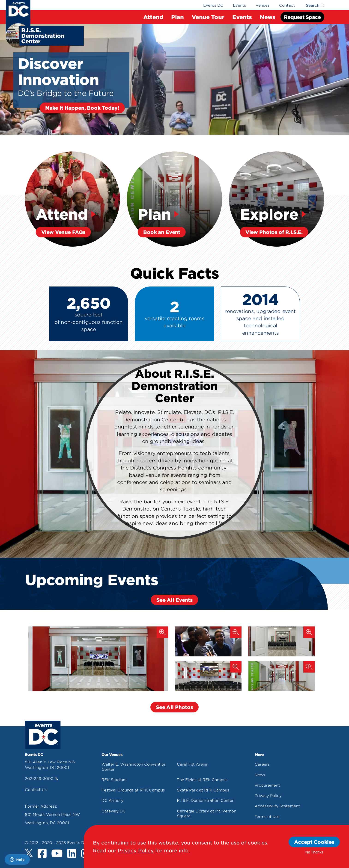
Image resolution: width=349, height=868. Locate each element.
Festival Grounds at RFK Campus (133, 790)
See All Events (174, 600)
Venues (262, 5)
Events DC (213, 5)
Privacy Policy (268, 795)
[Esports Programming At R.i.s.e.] (208, 641)
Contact (287, 5)
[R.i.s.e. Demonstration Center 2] (282, 641)
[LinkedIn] (72, 854)
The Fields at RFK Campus (202, 779)
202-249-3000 (42, 778)
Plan (177, 17)
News (267, 17)
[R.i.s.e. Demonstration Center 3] (208, 676)
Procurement (267, 785)
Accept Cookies (314, 842)
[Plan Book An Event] (174, 199)
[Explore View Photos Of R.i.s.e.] (277, 199)
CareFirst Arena (192, 764)
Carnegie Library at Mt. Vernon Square (207, 813)
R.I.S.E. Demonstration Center (205, 800)
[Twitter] (29, 853)
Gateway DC (114, 811)
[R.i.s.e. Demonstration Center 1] (98, 659)
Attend (153, 17)
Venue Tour (208, 17)
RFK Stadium (114, 779)
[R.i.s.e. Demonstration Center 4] (282, 676)
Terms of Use (267, 816)
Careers (262, 764)
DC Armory (112, 800)
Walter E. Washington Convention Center (134, 766)
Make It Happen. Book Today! (82, 108)
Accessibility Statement (277, 806)
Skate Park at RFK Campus (203, 790)
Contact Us (36, 789)
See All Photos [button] (174, 707)
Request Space (302, 17)
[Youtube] (57, 854)
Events (242, 17)
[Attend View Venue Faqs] (73, 199)
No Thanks (314, 852)
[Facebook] (42, 854)
